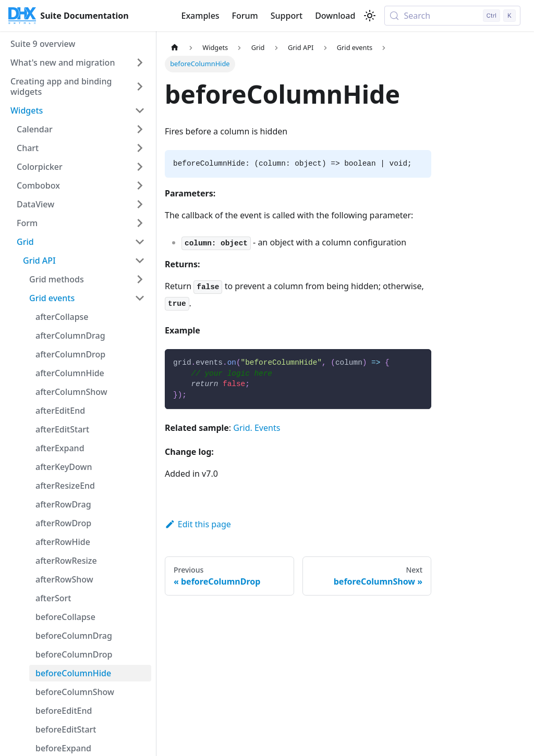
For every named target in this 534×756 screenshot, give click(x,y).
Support (287, 16)
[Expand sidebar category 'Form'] (140, 223)
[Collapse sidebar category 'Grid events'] (140, 298)
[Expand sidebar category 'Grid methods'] (140, 279)
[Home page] (175, 48)
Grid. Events (257, 428)
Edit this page (198, 524)
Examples (200, 16)
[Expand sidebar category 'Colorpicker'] (140, 167)
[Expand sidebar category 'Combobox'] (140, 185)
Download (335, 16)
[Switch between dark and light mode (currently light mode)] (370, 16)
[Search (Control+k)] (452, 16)
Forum (245, 16)
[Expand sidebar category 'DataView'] (140, 204)
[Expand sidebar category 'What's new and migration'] (140, 63)
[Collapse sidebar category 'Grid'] (140, 242)
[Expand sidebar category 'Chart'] (140, 148)
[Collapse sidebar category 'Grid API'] (140, 261)
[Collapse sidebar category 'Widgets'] (140, 110)
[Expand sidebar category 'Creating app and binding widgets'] (140, 86)
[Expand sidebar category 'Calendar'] (140, 129)
